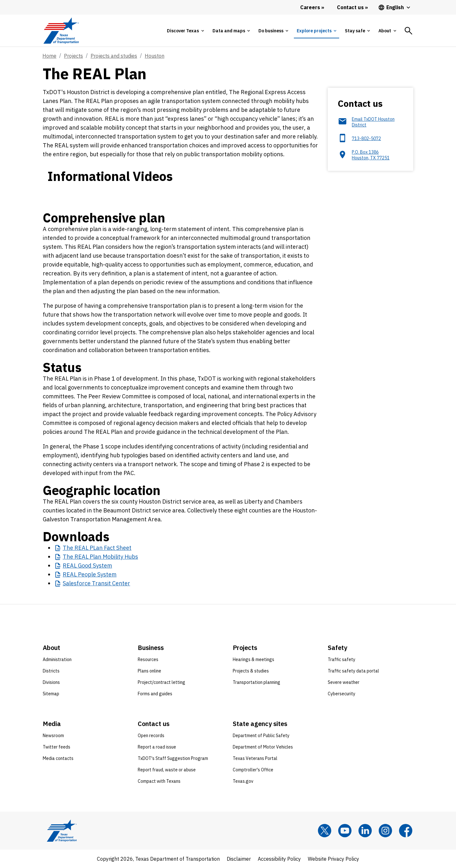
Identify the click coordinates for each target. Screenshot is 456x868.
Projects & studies (251, 671)
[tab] (185, 31)
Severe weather (344, 682)
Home (49, 56)
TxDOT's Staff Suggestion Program (173, 758)
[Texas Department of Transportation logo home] (61, 31)
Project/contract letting (161, 682)
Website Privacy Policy (333, 859)
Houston (155, 56)
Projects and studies (114, 56)
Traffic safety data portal (353, 671)
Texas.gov (243, 781)
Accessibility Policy (279, 859)
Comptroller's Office (253, 770)
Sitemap (51, 694)
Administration (57, 659)
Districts (51, 671)
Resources (148, 659)
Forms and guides (155, 694)
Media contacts (58, 758)
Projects (73, 56)
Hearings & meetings (253, 659)
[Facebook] (406, 831)
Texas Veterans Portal (255, 758)
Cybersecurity (342, 694)
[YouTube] (345, 831)
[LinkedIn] (365, 831)
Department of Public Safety (261, 736)
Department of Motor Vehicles (263, 747)
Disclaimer (239, 859)
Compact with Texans (159, 781)
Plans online (149, 671)
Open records (151, 736)
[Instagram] (385, 831)
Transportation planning (256, 682)
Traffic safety (342, 659)
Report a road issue (157, 747)
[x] (325, 831)
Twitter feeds (57, 747)
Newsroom (53, 736)
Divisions (51, 682)
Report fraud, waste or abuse (167, 770)
